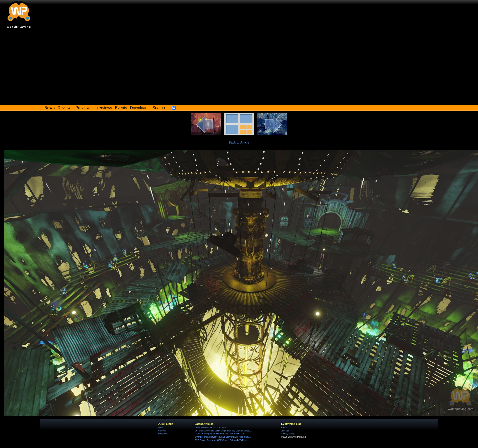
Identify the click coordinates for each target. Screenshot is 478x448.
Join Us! (285, 431)
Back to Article (239, 142)
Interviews (103, 108)
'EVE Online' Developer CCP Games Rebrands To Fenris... (222, 440)
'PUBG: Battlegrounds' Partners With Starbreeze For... (220, 434)
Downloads (140, 108)
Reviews (65, 108)
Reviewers (163, 434)
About (284, 428)
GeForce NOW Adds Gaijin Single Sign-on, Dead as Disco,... (223, 431)
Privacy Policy (288, 434)
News (160, 428)
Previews (83, 108)
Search (159, 108)
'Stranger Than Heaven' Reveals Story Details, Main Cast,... (223, 437)
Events (121, 108)
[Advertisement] (239, 68)
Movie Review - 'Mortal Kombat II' (210, 428)
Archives (162, 431)
